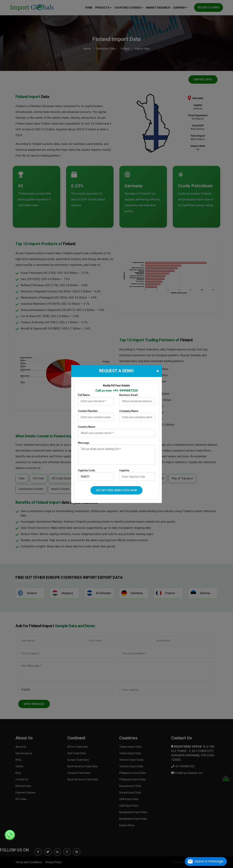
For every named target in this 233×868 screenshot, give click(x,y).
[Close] (158, 371)
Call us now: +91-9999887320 (117, 390)
